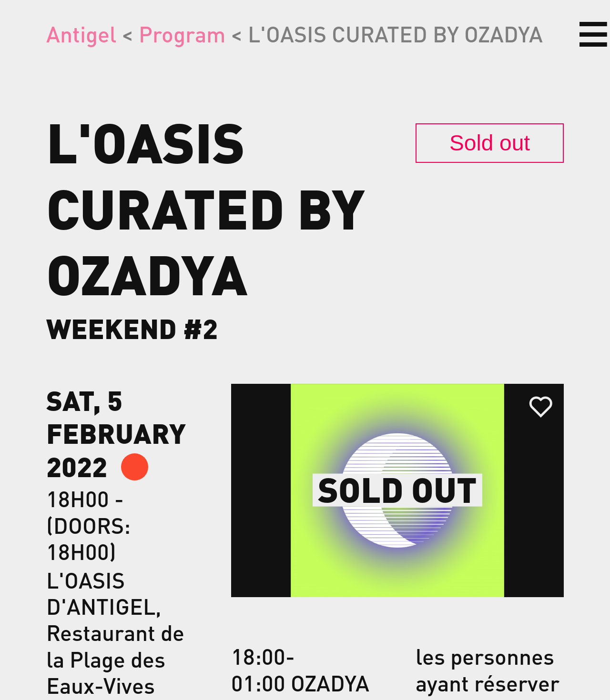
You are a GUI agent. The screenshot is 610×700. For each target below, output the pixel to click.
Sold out (490, 143)
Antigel (81, 34)
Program (182, 34)
